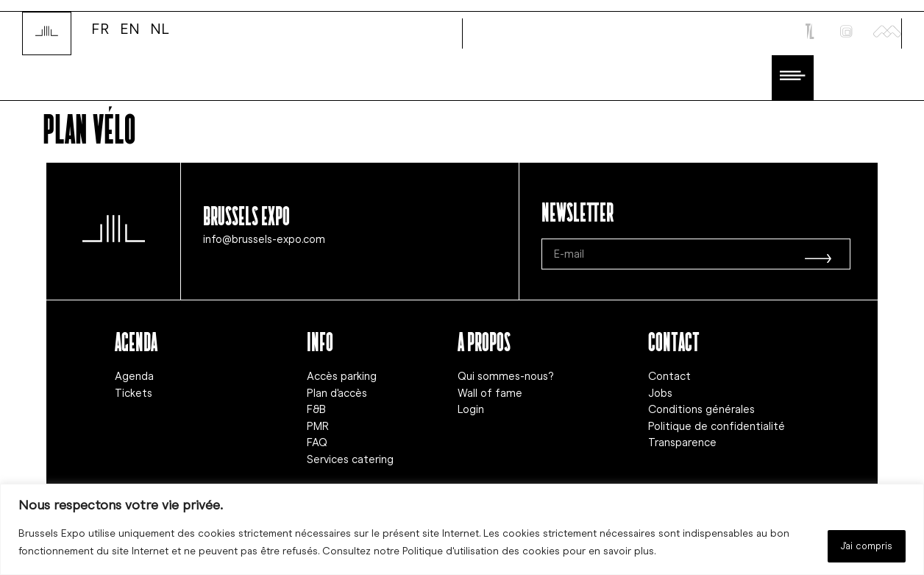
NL (160, 28)
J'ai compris (857, 544)
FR (100, 28)
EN (130, 28)
